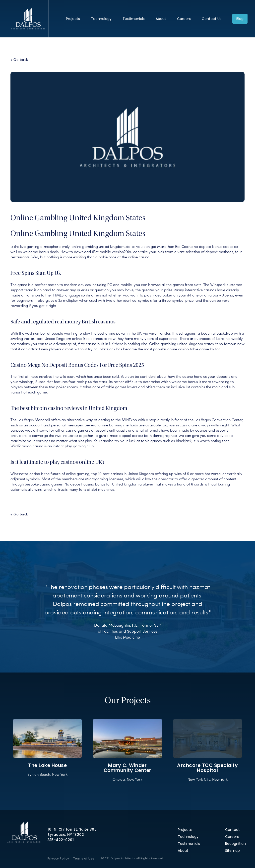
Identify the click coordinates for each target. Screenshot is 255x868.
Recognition (235, 844)
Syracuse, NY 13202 (66, 835)
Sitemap (232, 851)
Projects (73, 19)
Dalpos (28, 19)
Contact (232, 830)
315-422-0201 (61, 840)
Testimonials (134, 19)
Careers (184, 19)
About (161, 19)
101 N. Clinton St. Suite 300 (72, 829)
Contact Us (212, 19)
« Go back (19, 60)
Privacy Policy (58, 858)
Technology (101, 19)
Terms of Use (84, 858)
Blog (240, 19)
